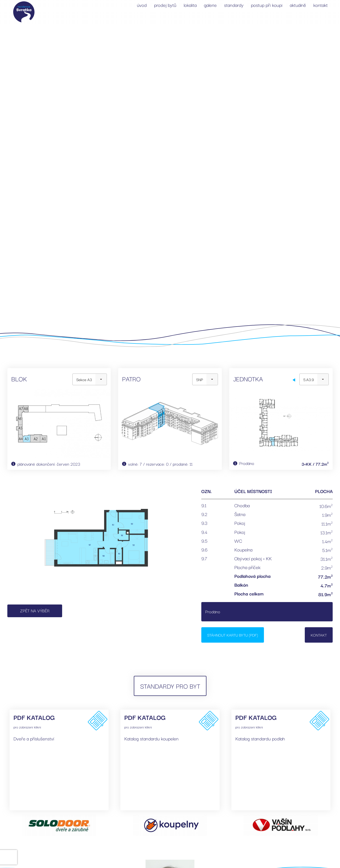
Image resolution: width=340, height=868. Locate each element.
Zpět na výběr (35, 610)
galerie (210, 5)
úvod (142, 5)
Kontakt (319, 635)
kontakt (321, 5)
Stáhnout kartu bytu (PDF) (233, 635)
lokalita (190, 5)
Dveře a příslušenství (34, 738)
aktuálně (298, 5)
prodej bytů (165, 5)
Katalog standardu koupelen (151, 738)
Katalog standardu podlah (260, 738)
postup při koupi (267, 5)
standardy (234, 5)
